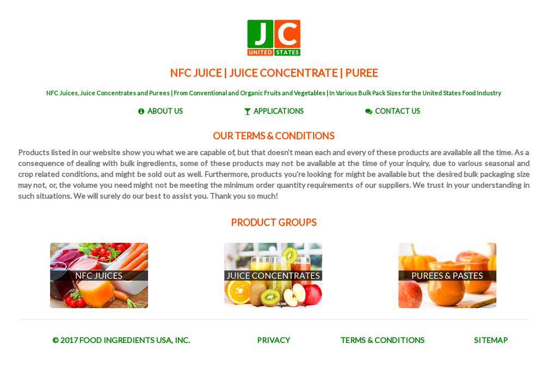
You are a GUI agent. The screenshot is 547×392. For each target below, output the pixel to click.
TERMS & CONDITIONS (382, 340)
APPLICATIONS (279, 111)
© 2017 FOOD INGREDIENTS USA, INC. (121, 340)
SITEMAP (491, 340)
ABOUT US (165, 111)
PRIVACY (273, 340)
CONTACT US (398, 111)
